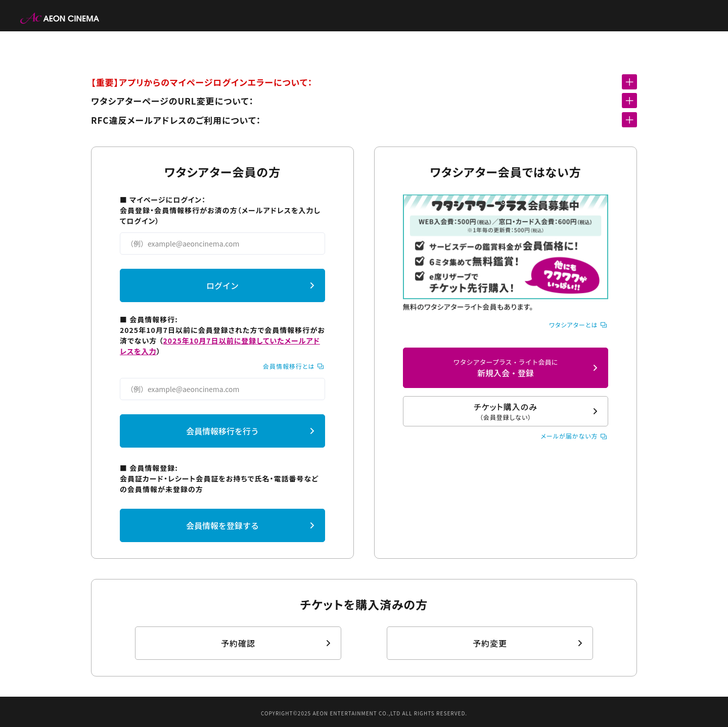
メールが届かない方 (569, 436)
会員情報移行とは (289, 366)
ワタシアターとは (574, 325)
